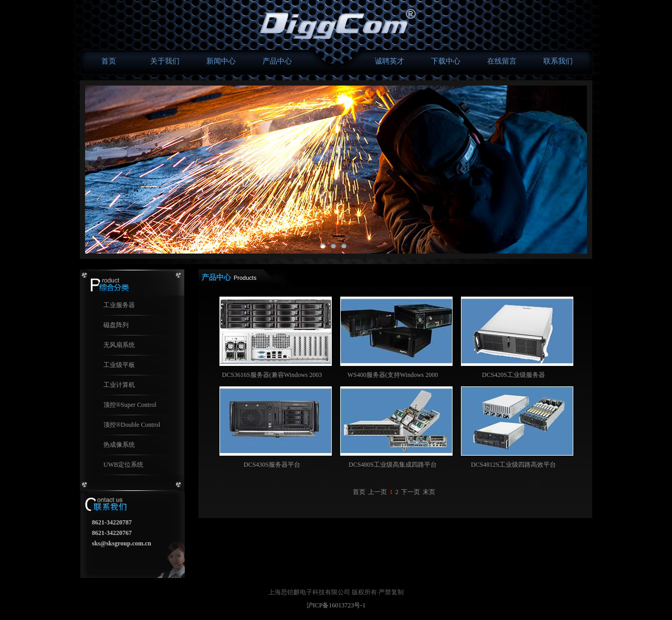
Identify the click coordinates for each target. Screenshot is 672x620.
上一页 (377, 492)
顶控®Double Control (132, 425)
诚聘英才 (390, 61)
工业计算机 (119, 385)
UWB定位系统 (123, 465)
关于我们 (165, 61)
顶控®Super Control (130, 405)
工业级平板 (119, 365)
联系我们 (558, 61)
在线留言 (502, 61)
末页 (429, 492)
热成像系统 (119, 445)
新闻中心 (221, 61)
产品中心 (277, 61)
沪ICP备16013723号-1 (336, 605)
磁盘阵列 (116, 325)
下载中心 (446, 61)
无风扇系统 (119, 345)
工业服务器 (119, 305)
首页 (109, 61)
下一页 (411, 492)
